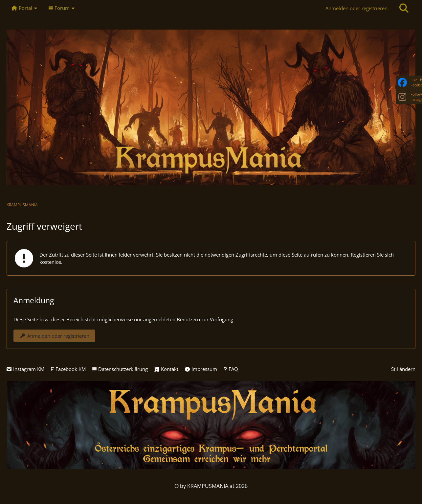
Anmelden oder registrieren (356, 8)
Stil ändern (403, 369)
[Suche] (404, 8)
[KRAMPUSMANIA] (211, 107)
